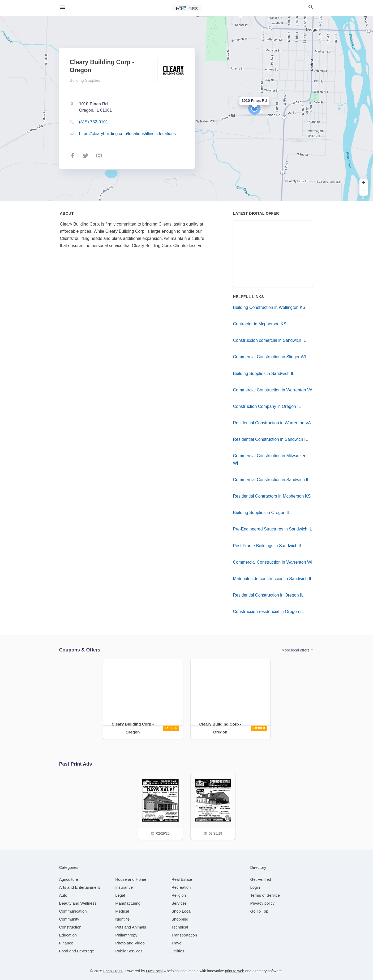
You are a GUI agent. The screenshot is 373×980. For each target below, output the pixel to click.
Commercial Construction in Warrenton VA (273, 390)
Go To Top (259, 911)
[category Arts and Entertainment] (80, 887)
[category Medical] (122, 911)
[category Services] (179, 903)
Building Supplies (85, 80)
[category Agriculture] (69, 879)
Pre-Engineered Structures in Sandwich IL (273, 529)
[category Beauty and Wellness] (78, 903)
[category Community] (69, 919)
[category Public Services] (129, 951)
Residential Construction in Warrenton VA (272, 423)
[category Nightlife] (122, 919)
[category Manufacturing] (128, 903)
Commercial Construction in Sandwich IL (271, 480)
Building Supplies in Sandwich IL (264, 374)
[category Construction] (70, 927)
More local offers (298, 650)
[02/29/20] (160, 806)
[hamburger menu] (62, 7)
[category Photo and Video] (130, 943)
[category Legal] (120, 895)
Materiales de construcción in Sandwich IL (273, 579)
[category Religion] (179, 895)
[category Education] (68, 935)
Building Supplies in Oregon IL (262, 513)
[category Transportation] (184, 935)
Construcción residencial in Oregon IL (269, 612)
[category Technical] (180, 927)
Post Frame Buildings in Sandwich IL (268, 546)
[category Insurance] (124, 887)
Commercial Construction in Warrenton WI (273, 562)
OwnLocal (154, 971)
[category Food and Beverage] (77, 951)
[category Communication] (73, 911)
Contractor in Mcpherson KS (260, 324)
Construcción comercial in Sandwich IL (270, 340)
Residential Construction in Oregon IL (268, 595)
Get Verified (261, 879)
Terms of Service (265, 895)
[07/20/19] (213, 806)
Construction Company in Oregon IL (267, 406)
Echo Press (113, 971)
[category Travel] (177, 943)
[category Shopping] (180, 919)
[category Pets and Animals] (131, 927)
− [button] (364, 191)
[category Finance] (66, 943)
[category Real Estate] (182, 879)
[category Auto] (63, 895)
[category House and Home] (131, 879)
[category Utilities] (178, 951)
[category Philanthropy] (126, 935)
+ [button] (364, 183)
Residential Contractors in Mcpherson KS (272, 496)
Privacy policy (263, 903)
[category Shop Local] (181, 911)
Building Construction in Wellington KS (269, 307)
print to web (234, 971)
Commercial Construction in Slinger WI (270, 357)
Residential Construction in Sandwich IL (271, 439)
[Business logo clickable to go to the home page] (187, 8)
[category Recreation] (181, 887)
